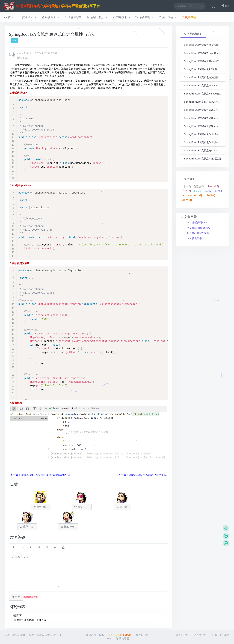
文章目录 (188, 217)
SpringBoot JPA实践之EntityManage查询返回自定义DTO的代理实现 (203, 142)
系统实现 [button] (144, 17)
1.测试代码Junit (199, 223)
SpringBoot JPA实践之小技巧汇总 (202, 159)
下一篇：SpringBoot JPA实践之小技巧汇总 (142, 475)
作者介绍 (200, 635)
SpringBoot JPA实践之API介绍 (201, 69)
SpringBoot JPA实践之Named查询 (203, 94)
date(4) (187, 200)
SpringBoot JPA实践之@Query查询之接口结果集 (203, 118)
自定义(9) (199, 186)
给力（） (41, 507)
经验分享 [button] (50, 17)
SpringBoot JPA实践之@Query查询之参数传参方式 (203, 102)
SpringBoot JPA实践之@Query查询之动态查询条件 (203, 110)
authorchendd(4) (193, 195)
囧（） (122, 507)
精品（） (82, 507)
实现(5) (218, 191)
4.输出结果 (196, 238)
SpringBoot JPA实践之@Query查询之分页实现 (203, 126)
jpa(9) (187, 186)
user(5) (208, 191)
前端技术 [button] (121, 17)
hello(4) (212, 195)
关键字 (189, 179)
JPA (15, 41)
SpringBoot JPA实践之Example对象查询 (203, 86)
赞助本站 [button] (189, 17)
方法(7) (187, 191)
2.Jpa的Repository (200, 228)
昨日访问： (94, 635)
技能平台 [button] (27, 17)
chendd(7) (213, 186)
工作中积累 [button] (73, 17)
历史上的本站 (220, 635)
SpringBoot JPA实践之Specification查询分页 (203, 151)
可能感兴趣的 (193, 34)
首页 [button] (9, 17)
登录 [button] (225, 6)
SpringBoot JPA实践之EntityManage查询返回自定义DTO (203, 134)
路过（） (68, 527)
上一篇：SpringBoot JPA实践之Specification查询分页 (40, 475)
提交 (16, 597)
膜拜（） (27, 527)
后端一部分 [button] (97, 17)
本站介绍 (182, 635)
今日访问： (120, 635)
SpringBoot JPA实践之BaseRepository (203, 53)
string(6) (197, 191)
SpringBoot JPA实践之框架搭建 (201, 45)
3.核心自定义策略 (200, 233)
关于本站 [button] (168, 17)
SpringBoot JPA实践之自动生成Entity (203, 61)
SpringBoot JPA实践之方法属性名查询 (203, 77)
